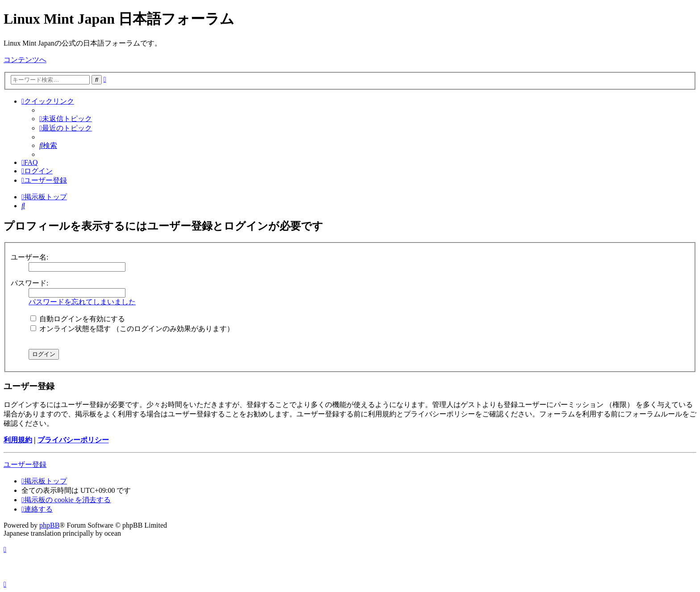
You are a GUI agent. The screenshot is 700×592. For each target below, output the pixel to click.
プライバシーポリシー (73, 440)
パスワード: (29, 283)
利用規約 (18, 440)
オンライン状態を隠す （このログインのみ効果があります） (132, 329)
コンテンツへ (25, 60)
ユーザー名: (29, 257)
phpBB (49, 525)
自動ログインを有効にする (78, 319)
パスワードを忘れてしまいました (82, 302)
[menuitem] (66, 119)
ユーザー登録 (25, 464)
